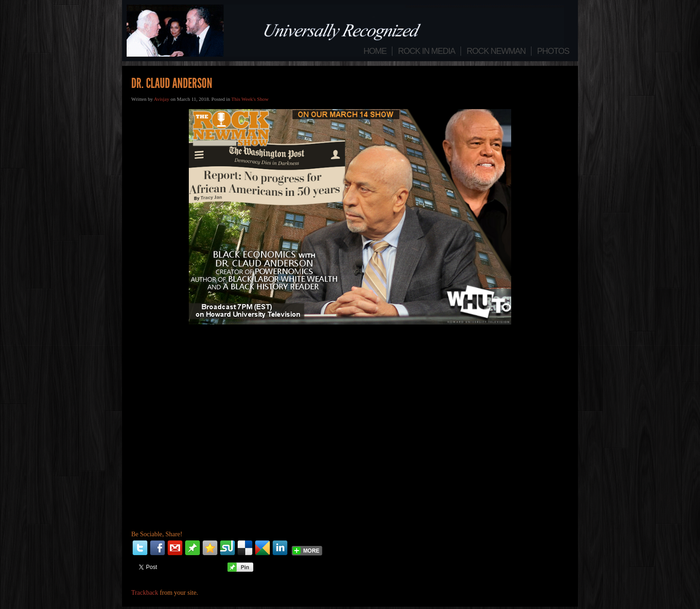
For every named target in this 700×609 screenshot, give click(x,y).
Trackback (145, 593)
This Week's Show (250, 99)
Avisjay (161, 99)
